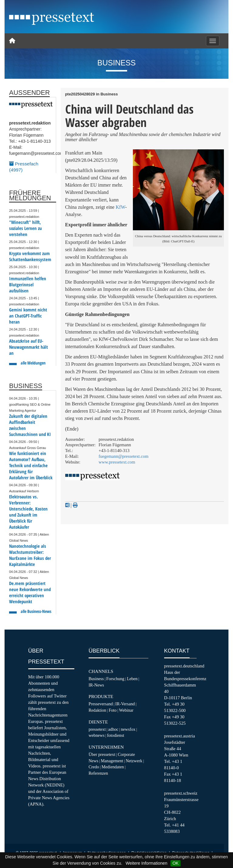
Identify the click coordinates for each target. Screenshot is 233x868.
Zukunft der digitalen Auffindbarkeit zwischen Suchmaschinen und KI (30, 425)
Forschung (115, 679)
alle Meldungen (33, 363)
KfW (120, 207)
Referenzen (98, 773)
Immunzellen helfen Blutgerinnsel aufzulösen (28, 285)
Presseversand (101, 704)
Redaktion (97, 710)
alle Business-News (36, 611)
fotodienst (116, 735)
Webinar (126, 710)
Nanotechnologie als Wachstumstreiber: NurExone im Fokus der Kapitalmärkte (30, 555)
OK (175, 863)
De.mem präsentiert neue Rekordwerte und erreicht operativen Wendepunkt (30, 592)
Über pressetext (102, 754)
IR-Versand (125, 704)
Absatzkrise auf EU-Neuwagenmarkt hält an (29, 347)
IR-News (96, 685)
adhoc (113, 729)
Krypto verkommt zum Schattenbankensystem (30, 256)
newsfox (128, 729)
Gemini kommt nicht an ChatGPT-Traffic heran (28, 316)
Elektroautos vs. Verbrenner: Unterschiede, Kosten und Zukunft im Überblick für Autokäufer (28, 512)
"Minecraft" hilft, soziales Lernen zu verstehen (25, 228)
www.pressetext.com (117, 462)
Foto (113, 710)
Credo (94, 767)
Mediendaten (113, 767)
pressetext (97, 729)
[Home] (12, 41)
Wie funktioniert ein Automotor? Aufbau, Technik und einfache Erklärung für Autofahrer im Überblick (31, 466)
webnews (97, 735)
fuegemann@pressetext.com (123, 456)
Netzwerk (134, 761)
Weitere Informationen (146, 863)
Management (112, 761)
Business (96, 679)
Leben (132, 679)
